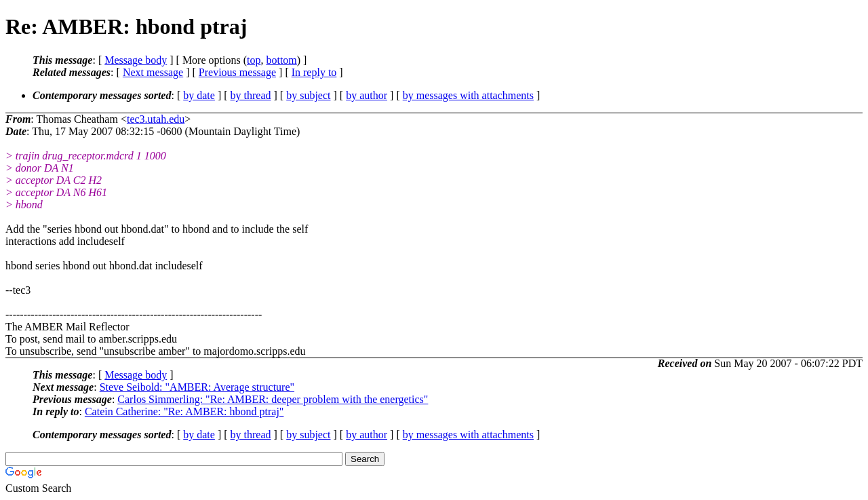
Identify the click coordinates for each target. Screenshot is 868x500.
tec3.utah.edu (156, 119)
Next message (153, 72)
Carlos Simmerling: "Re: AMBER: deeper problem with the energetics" (273, 399)
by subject (308, 95)
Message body (136, 60)
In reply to (314, 72)
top (254, 60)
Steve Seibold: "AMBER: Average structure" (197, 387)
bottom (281, 60)
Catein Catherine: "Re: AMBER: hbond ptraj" (184, 411)
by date (199, 95)
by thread (251, 95)
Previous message (237, 72)
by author (367, 95)
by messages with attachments (468, 95)
